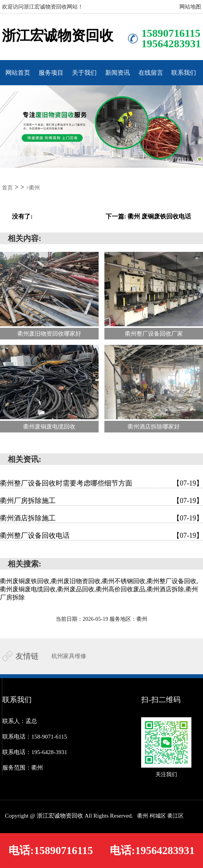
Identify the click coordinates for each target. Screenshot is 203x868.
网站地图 (190, 7)
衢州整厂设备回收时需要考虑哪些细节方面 (101, 483)
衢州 (143, 816)
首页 (7, 188)
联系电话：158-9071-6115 (35, 737)
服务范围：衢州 (23, 768)
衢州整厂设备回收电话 (101, 536)
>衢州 (33, 188)
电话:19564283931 (152, 850)
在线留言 (151, 73)
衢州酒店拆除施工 (101, 518)
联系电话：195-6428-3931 (35, 752)
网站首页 (18, 73)
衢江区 (176, 816)
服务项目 (51, 73)
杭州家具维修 (69, 656)
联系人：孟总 (20, 721)
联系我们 (184, 73)
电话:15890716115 (51, 850)
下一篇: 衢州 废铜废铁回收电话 (148, 216)
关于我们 (84, 73)
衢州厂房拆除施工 (101, 501)
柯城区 (158, 816)
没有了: (22, 216)
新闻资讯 (118, 73)
